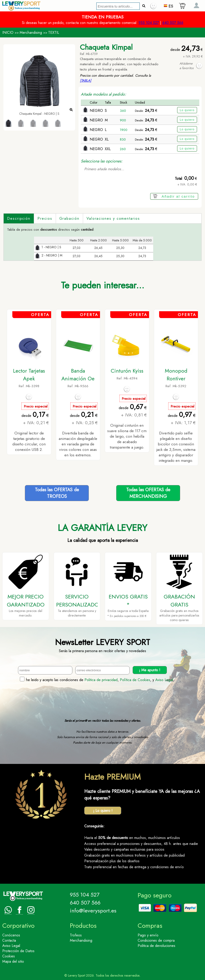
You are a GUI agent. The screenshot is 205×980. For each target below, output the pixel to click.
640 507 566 (173, 23)
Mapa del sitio (13, 961)
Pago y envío (148, 935)
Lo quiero (187, 110)
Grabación (69, 218)
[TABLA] (86, 81)
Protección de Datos (18, 951)
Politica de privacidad (101, 680)
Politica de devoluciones (156, 946)
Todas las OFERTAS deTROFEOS (57, 493)
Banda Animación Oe (78, 375)
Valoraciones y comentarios (113, 218)
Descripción (19, 218)
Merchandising (31, 33)
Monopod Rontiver (176, 375)
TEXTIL (54, 33)
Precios (45, 218)
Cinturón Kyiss (127, 371)
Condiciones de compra (156, 940)
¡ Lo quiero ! (103, 811)
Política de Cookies (135, 680)
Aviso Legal (164, 680)
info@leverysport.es (93, 911)
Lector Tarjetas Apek (29, 375)
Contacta (9, 940)
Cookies (9, 956)
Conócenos (11, 935)
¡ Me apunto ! (150, 670)
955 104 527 (149, 23)
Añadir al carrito (178, 196)
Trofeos (76, 935)
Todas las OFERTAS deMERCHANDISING (148, 493)
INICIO (8, 33)
